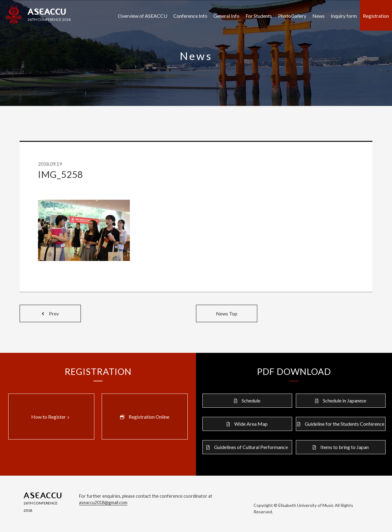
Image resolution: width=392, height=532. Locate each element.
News (318, 16)
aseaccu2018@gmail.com (103, 502)
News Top (227, 313)
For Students (259, 16)
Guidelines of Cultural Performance (251, 447)
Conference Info (190, 16)
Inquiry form (344, 16)
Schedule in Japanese (345, 400)
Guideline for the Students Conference (345, 424)
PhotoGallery (292, 16)
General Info (226, 16)
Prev (50, 313)
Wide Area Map (251, 424)
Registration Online (149, 417)
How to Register (51, 417)
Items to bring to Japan (345, 447)
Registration (376, 16)
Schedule (251, 400)
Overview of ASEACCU (143, 16)
